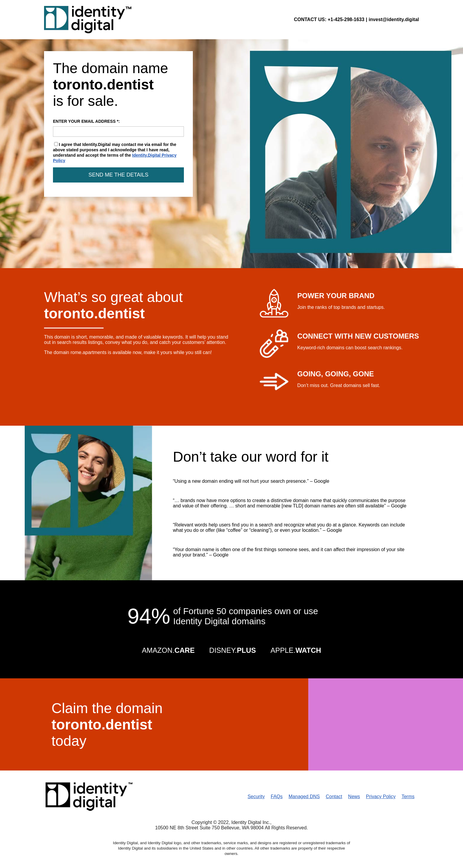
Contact (334, 797)
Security (256, 797)
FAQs (277, 797)
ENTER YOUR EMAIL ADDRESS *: (118, 128)
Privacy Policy (381, 797)
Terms (408, 797)
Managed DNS (304, 797)
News (354, 797)
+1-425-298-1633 (346, 19)
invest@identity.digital (394, 19)
